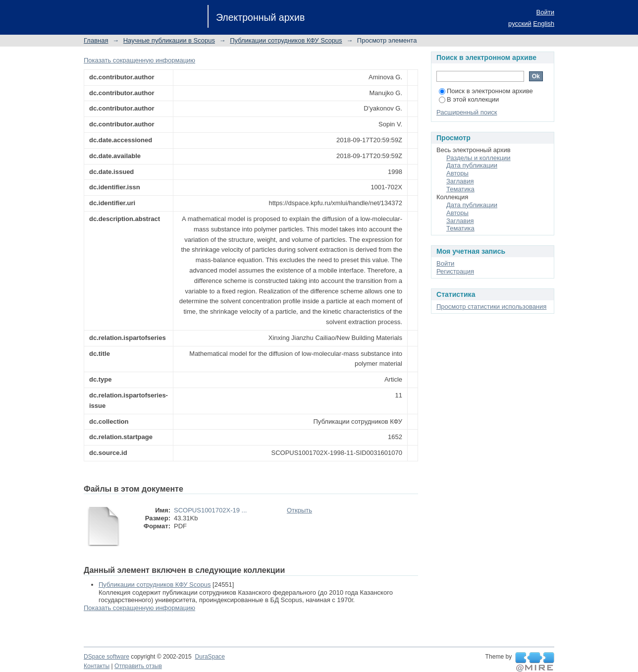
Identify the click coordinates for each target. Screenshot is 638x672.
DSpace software (106, 657)
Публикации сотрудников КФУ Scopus (286, 40)
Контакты (97, 666)
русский (520, 24)
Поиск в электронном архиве (486, 91)
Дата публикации (472, 165)
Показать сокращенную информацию (139, 60)
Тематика (460, 189)
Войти (545, 12)
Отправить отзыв (138, 666)
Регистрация (455, 271)
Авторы (457, 173)
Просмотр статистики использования (491, 307)
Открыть (299, 510)
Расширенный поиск (467, 112)
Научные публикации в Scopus (169, 40)
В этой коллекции (469, 99)
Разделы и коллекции (478, 158)
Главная (96, 40)
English (544, 24)
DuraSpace (210, 657)
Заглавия (460, 181)
